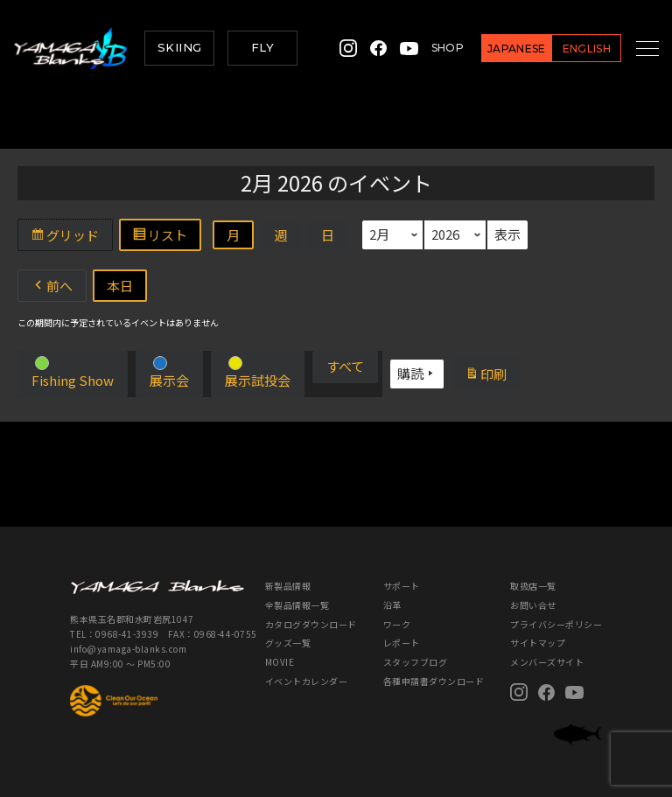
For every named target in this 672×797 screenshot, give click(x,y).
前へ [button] (52, 286)
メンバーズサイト (547, 662)
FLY (262, 47)
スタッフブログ (416, 662)
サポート (402, 586)
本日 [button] (120, 286)
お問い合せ (533, 605)
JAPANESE (497, 49)
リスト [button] (166, 237)
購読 (417, 374)
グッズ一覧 (288, 643)
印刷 (492, 376)
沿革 (392, 605)
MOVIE (280, 662)
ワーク (397, 624)
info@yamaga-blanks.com (128, 649)
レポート (402, 643)
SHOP (428, 48)
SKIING (179, 47)
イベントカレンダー (307, 681)
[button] (73, 374)
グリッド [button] (71, 237)
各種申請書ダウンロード (434, 681)
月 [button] (233, 235)
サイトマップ (538, 643)
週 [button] (280, 235)
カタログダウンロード (311, 624)
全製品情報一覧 (297, 605)
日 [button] (328, 235)
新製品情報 (288, 586)
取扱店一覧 (533, 586)
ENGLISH (567, 49)
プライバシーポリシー (556, 624)
